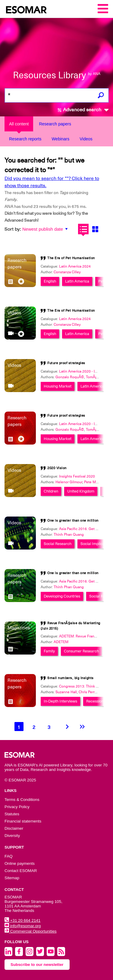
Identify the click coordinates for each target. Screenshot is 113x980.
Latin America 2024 (75, 266)
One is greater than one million (73, 521)
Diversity (12, 836)
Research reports (25, 139)
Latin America (77, 281)
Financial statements (23, 821)
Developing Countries (62, 596)
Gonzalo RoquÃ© (70, 377)
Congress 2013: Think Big (80, 686)
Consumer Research (81, 651)
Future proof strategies (66, 363)
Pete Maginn (94, 482)
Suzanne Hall (66, 692)
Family (49, 651)
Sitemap (12, 878)
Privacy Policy (17, 807)
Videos (86, 139)
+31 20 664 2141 (22, 920)
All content (19, 124)
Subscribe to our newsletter (37, 965)
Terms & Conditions (22, 800)
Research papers (55, 124)
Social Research (58, 544)
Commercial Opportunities (31, 931)
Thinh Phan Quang (69, 535)
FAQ (9, 856)
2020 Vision (57, 468)
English (50, 281)
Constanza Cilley (67, 272)
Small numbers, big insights (71, 678)
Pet (101, 281)
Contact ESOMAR (21, 871)
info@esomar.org (23, 926)
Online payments (20, 863)
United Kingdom (81, 491)
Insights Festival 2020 (77, 476)
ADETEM (61, 642)
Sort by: (13, 229)
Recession (95, 701)
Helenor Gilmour (69, 482)
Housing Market (58, 386)
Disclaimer (14, 828)
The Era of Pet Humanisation (71, 258)
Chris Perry (88, 692)
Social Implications (97, 544)
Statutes (12, 814)
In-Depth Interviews (60, 701)
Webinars (60, 139)
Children (51, 491)
